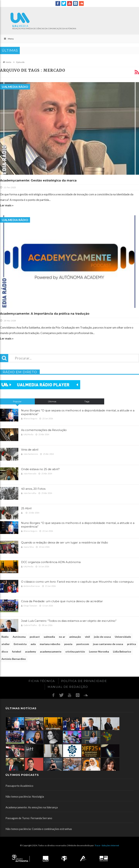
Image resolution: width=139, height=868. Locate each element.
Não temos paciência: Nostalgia (25, 796)
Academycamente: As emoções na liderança (32, 807)
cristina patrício (75, 652)
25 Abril (26, 508)
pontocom (83, 644)
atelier (6, 644)
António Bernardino (14, 659)
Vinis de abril (30, 450)
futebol (17, 652)
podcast (35, 637)
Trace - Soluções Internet (107, 845)
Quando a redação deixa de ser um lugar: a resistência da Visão (65, 542)
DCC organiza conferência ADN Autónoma (51, 562)
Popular (17, 401)
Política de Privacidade (84, 681)
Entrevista (20, 644)
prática (131, 644)
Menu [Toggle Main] (9, 39)
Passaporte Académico (19, 786)
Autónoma (19, 637)
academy (30, 652)
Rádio (5, 637)
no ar (62, 637)
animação (75, 637)
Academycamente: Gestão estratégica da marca (38, 180)
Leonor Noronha (99, 652)
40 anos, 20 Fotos (33, 489)
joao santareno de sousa (108, 644)
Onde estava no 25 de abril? (40, 469)
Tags (87, 401)
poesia (68, 644)
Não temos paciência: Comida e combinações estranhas (39, 829)
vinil (87, 637)
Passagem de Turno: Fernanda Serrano (29, 818)
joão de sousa (102, 637)
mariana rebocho (50, 644)
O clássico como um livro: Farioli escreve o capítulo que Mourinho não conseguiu (77, 582)
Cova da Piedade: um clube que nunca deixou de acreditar (62, 601)
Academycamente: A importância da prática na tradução (45, 314)
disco (5, 652)
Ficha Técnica (42, 681)
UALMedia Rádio (15, 87)
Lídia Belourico (122, 652)
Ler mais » (7, 205)
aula (33, 644)
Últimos (52, 401)
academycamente (51, 652)
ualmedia (49, 637)
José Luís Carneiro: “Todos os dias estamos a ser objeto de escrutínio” (69, 621)
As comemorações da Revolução (44, 430)
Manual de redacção (68, 687)
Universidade (123, 637)
